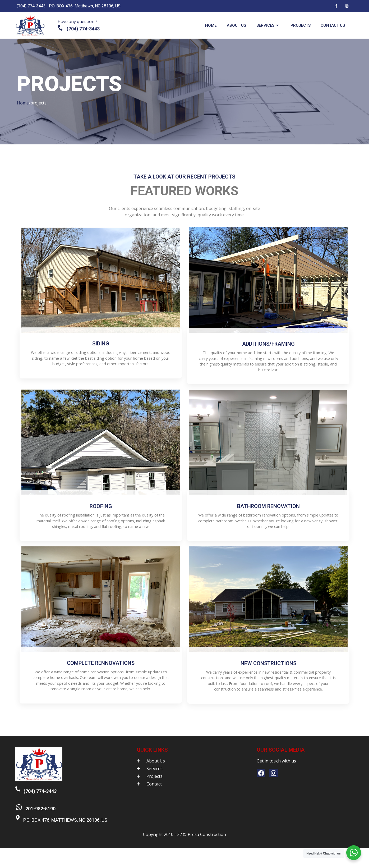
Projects (297, 25)
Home (203, 25)
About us (230, 25)
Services (263, 25)
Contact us (331, 25)
